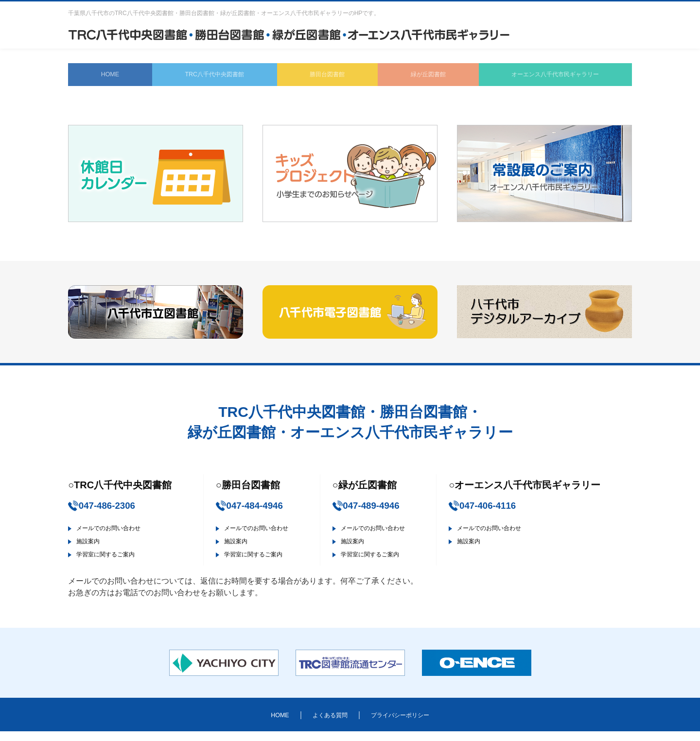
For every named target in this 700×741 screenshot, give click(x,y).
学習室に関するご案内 (118, 563)
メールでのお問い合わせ (122, 537)
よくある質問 (323, 724)
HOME (105, 78)
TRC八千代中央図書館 (206, 78)
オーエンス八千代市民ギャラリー (548, 78)
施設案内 (94, 550)
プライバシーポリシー (408, 724)
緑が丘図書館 (416, 78)
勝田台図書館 (319, 78)
